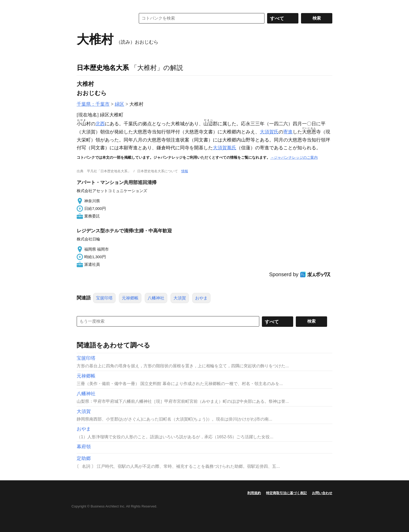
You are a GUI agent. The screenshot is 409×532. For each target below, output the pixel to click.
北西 (100, 124)
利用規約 (254, 493)
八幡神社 (156, 298)
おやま (201, 298)
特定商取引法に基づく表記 (286, 493)
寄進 (288, 132)
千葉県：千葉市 (93, 104)
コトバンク (103, 18)
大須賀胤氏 (225, 148)
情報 (185, 171)
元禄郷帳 (130, 298)
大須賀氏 (269, 132)
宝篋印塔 (104, 298)
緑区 (119, 104)
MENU (82, 5)
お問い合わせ (322, 493)
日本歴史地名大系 (103, 68)
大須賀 (180, 298)
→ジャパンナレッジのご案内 (294, 157)
